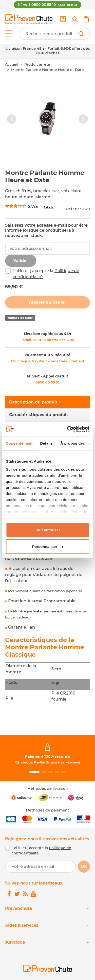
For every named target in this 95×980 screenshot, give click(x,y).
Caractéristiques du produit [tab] (39, 415)
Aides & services (22, 925)
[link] (74, 19)
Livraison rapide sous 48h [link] (48, 334)
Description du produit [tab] (33, 402)
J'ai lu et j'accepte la (46, 274)
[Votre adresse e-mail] (40, 867)
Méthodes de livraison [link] (48, 788)
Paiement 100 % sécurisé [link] (48, 355)
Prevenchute (19, 908)
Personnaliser (48, 546)
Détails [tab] (46, 443)
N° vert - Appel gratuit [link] (48, 376)
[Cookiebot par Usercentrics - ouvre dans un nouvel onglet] (68, 429)
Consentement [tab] (19, 443)
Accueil (12, 64)
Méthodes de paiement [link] (48, 810)
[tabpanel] (48, 583)
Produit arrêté (37, 64)
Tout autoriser (48, 530)
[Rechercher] (81, 34)
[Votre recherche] (54, 34)
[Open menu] (9, 34)
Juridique (15, 942)
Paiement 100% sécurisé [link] (48, 756)
